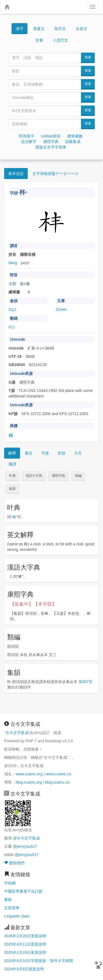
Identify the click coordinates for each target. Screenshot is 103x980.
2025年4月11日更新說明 (25, 944)
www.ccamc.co (58, 774)
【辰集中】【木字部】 (33, 604)
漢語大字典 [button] (34, 476)
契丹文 (60, 29)
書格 (8, 900)
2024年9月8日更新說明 (24, 969)
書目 (29, 453)
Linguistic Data (17, 916)
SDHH (61, 310)
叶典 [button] (12, 476)
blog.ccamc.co (57, 782)
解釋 (12, 453)
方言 (78, 453)
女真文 (82, 29)
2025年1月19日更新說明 (25, 952)
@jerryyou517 (25, 846)
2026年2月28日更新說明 (25, 936)
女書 (39, 40)
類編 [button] (78, 476)
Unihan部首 (51, 136)
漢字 (20, 29)
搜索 (88, 57)
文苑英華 (12, 908)
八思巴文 (60, 40)
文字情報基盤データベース (55, 174)
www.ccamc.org (29, 774)
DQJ (12, 310)
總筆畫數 (75, 136)
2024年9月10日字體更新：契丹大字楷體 (39, 961)
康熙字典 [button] (59, 476)
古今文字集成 (17, 733)
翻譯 (13, 464)
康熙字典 (51, 142)
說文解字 (29, 142)
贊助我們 (14, 863)
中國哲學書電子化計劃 (23, 891)
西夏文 (39, 29)
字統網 (10, 883)
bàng (13, 263)
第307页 (86, 682)
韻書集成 (73, 142)
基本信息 (16, 174)
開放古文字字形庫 (51, 147)
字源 (45, 453)
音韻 (62, 453)
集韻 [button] (12, 489)
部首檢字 (27, 136)
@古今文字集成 (26, 838)
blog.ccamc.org (29, 782)
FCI (12, 327)
